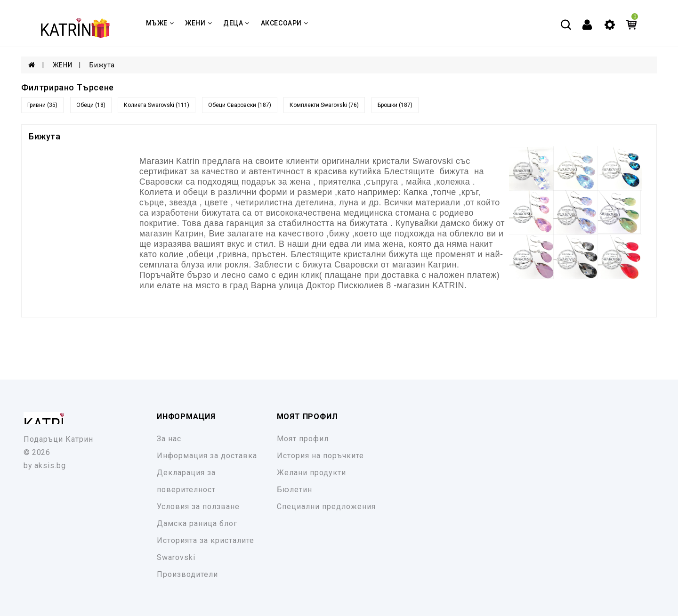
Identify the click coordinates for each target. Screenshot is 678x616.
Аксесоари (285, 23)
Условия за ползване (198, 507)
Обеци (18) (91, 105)
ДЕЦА (236, 23)
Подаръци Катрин (58, 439)
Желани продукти (311, 473)
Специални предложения (326, 507)
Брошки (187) (395, 105)
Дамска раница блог (197, 523)
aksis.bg (50, 466)
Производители (187, 574)
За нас (169, 439)
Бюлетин (295, 490)
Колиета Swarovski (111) (157, 105)
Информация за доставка (207, 456)
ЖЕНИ (198, 23)
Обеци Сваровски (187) (240, 105)
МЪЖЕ (160, 23)
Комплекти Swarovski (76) (324, 105)
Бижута (102, 65)
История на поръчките (320, 456)
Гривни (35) (42, 105)
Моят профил (303, 439)
